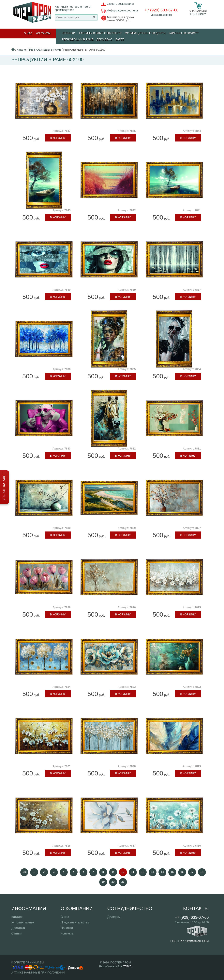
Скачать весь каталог (120, 4)
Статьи (17, 933)
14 (162, 872)
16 (182, 872)
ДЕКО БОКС (104, 39)
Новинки (68, 33)
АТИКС (127, 966)
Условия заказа (23, 922)
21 (123, 882)
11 (133, 872)
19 (103, 882)
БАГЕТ (120, 39)
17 (192, 872)
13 (153, 872)
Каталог (22, 50)
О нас (28, 33)
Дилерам (114, 917)
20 (113, 882)
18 (202, 872)
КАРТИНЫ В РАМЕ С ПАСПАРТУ (100, 33)
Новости (67, 928)
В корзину (198, 14)
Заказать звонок (162, 15)
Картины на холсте (183, 33)
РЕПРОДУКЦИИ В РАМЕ (77, 39)
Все (24, 872)
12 (143, 872)
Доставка (18, 928)
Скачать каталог (4, 487)
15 (172, 872)
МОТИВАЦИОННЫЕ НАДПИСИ (145, 33)
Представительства (75, 922)
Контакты (43, 33)
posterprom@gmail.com (190, 941)
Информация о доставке (123, 10)
